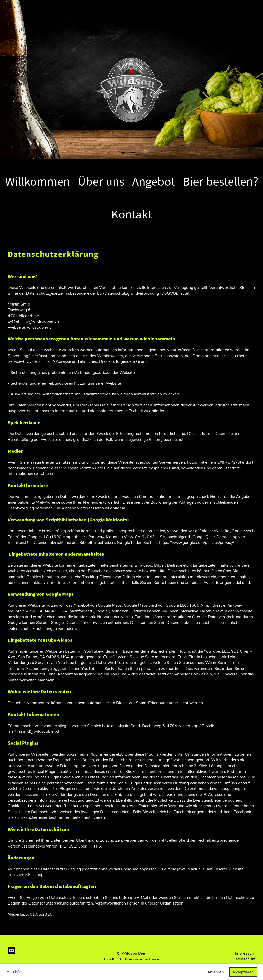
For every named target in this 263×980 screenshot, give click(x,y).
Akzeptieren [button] (243, 972)
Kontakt (131, 214)
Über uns (101, 181)
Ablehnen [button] (215, 972)
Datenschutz (244, 959)
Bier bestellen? (220, 181)
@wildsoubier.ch (74, 321)
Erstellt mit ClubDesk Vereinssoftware (131, 959)
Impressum (245, 953)
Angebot (153, 181)
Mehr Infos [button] (14, 972)
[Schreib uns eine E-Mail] (11, 951)
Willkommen (38, 181)
